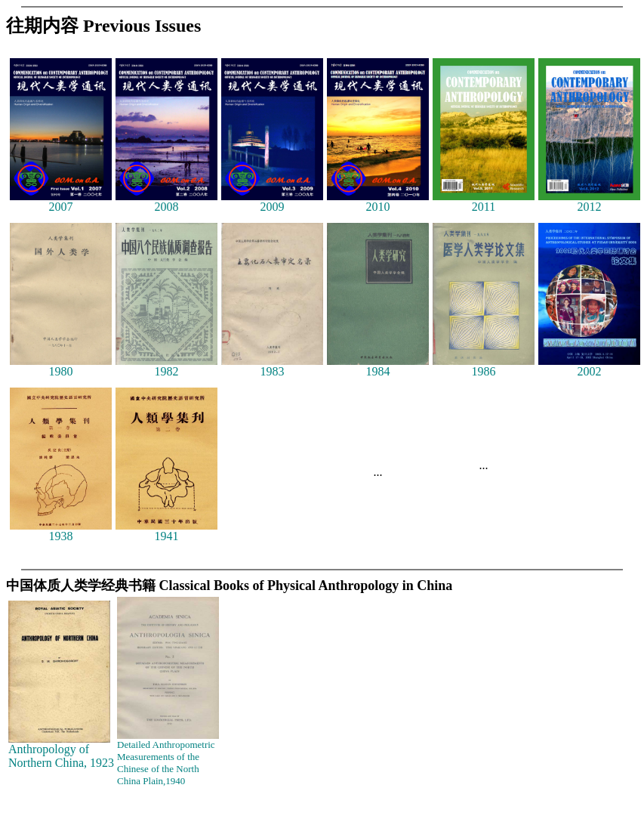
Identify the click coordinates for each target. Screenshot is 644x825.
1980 (61, 366)
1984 (378, 366)
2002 (589, 366)
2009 (272, 201)
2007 (61, 201)
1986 (484, 366)
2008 (166, 201)
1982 (166, 366)
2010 (378, 201)
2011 (484, 201)
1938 (61, 531)
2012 (589, 201)
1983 (272, 366)
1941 (166, 531)
